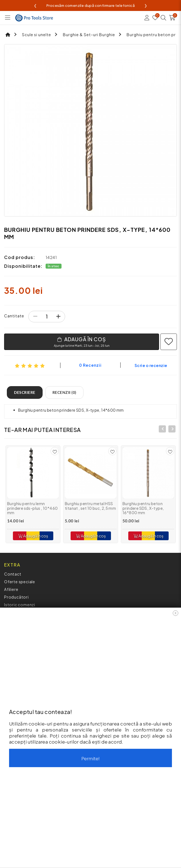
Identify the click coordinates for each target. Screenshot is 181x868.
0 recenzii (90, 365)
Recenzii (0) (64, 392)
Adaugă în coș (33, 536)
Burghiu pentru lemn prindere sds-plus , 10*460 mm (32, 508)
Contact (13, 574)
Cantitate (14, 316)
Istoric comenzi (20, 605)
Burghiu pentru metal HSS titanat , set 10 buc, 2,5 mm (90, 506)
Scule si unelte (37, 35)
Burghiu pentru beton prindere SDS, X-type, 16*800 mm (143, 508)
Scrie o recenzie (151, 365)
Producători (16, 597)
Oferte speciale (20, 582)
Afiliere (11, 589)
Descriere (25, 392)
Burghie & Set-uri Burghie (89, 35)
